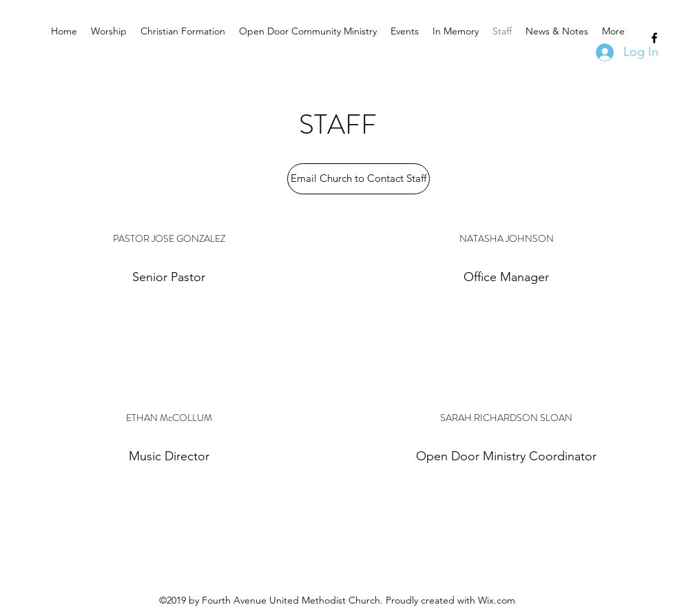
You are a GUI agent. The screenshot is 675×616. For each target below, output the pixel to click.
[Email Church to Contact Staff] (359, 179)
